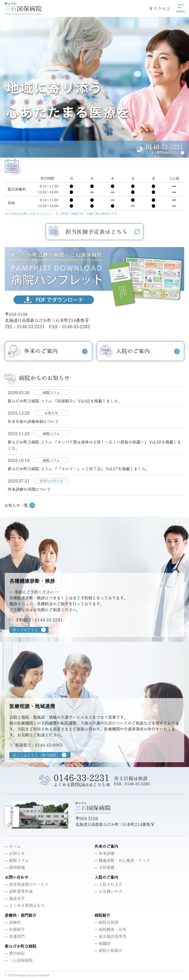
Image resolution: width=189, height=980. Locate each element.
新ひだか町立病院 (21, 947)
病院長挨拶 (106, 923)
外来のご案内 (106, 847)
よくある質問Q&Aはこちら (163, 153)
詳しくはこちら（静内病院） (36, 755)
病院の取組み (108, 951)
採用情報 (15, 868)
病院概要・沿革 (110, 930)
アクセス (162, 9)
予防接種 (105, 868)
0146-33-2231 (164, 147)
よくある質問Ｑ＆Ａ (25, 906)
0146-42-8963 (49, 745)
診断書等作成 (19, 892)
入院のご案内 (106, 878)
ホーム (13, 847)
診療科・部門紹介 (21, 916)
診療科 (13, 923)
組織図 (103, 944)
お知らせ (15, 854)
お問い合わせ (17, 878)
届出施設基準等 (110, 937)
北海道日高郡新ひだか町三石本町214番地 (45, 320)
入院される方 (108, 885)
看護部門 (15, 937)
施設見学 (15, 899)
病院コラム (17, 861)
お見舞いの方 (108, 892)
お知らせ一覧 (16, 505)
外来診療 (105, 854)
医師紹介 (15, 930)
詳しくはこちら (25, 630)
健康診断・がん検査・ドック (122, 861)
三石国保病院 (19, 961)
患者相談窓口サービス (27, 885)
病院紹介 (102, 916)
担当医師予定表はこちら (103, 232)
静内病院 (15, 954)
